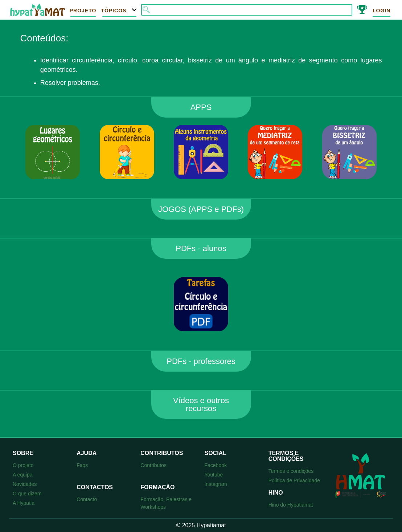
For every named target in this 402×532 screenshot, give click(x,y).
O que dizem (27, 494)
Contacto (87, 499)
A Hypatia (24, 503)
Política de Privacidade (294, 480)
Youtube (214, 475)
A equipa (23, 475)
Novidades (25, 484)
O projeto (23, 465)
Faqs (82, 465)
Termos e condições (291, 471)
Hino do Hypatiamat (291, 505)
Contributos (153, 465)
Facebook (215, 465)
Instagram (216, 484)
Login (382, 11)
